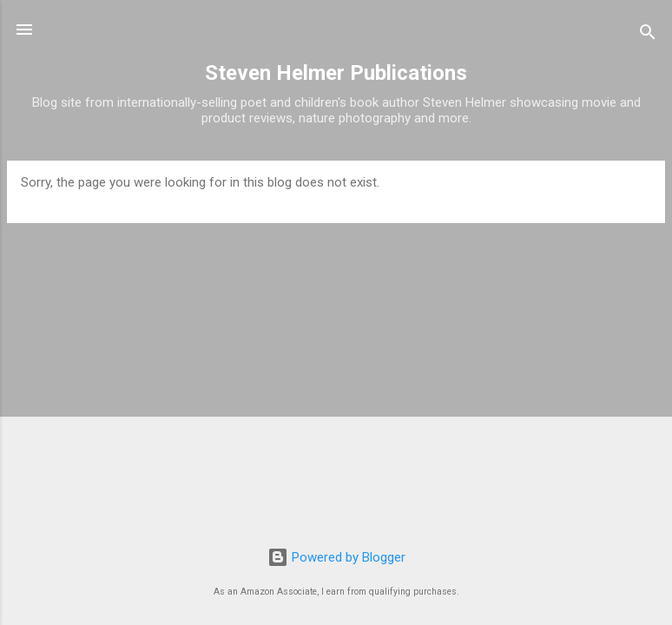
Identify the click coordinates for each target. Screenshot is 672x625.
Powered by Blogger (336, 557)
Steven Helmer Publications (336, 73)
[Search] (648, 35)
